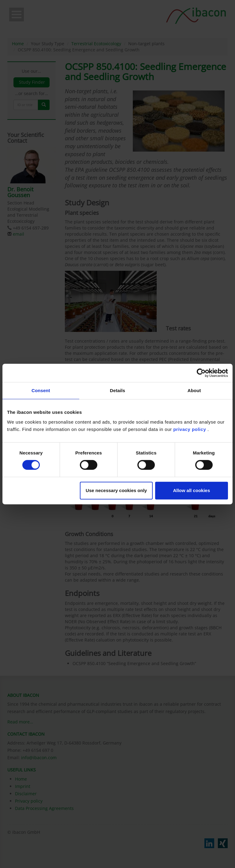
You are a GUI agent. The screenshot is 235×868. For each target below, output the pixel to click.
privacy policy (190, 429)
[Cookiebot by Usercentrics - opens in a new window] (201, 373)
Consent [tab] (41, 390)
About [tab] (194, 390)
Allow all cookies (191, 490)
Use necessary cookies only (116, 490)
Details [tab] (117, 390)
